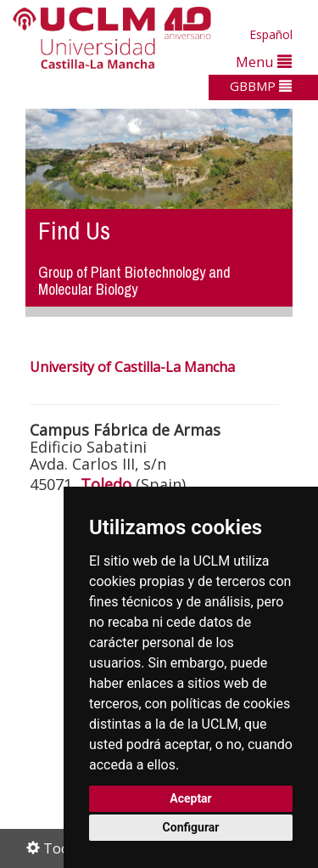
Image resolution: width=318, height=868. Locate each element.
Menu (264, 62)
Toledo (106, 484)
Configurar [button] (191, 827)
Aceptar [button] (191, 798)
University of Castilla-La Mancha (132, 367)
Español (271, 34)
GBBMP (261, 86)
